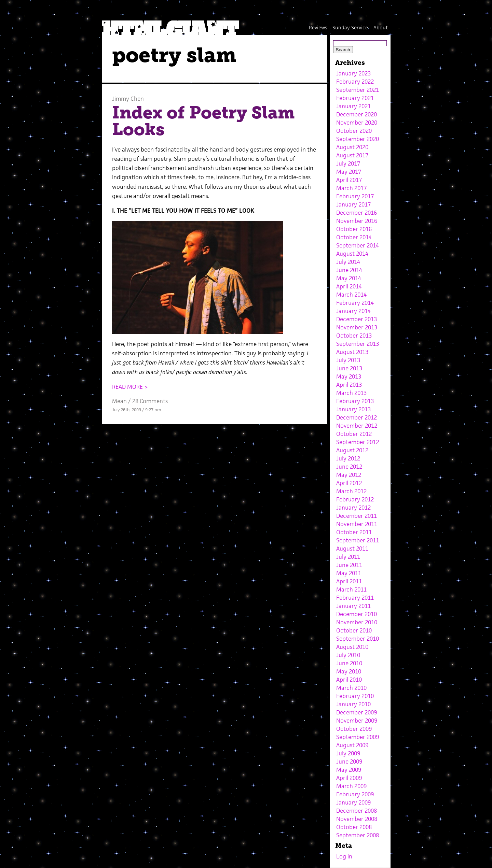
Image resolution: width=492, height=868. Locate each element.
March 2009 (351, 786)
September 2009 (358, 737)
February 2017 (355, 196)
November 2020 (357, 123)
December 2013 (357, 319)
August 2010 (352, 647)
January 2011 (353, 606)
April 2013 (349, 385)
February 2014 (355, 303)
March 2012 (351, 491)
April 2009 (349, 778)
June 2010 (349, 663)
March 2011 (351, 589)
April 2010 (349, 680)
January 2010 (353, 704)
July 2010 (348, 655)
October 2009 (354, 729)
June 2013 (349, 368)
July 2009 (348, 753)
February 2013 (355, 401)
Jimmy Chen (128, 99)
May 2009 (349, 770)
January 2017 (353, 204)
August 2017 (352, 155)
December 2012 (357, 417)
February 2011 (355, 598)
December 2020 (357, 114)
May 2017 (349, 172)
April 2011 (349, 581)
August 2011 (352, 549)
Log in (344, 856)
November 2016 (357, 221)
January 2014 (353, 311)
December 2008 (357, 811)
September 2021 (358, 90)
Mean (119, 401)
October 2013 (354, 336)
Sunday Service (350, 27)
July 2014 (348, 262)
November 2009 (357, 721)
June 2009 (349, 762)
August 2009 (352, 745)
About (381, 27)
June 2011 (349, 565)
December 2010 (357, 614)
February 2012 (355, 499)
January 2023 (353, 73)
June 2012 (349, 467)
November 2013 (357, 327)
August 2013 (352, 352)
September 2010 (358, 639)
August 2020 (352, 147)
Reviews (318, 27)
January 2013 (353, 409)
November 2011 (357, 524)
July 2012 (348, 458)
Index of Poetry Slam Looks (203, 121)
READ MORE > (130, 387)
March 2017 (351, 188)
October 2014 (354, 237)
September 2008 (358, 835)
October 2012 (354, 434)
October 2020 (354, 131)
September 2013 (358, 344)
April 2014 (349, 286)
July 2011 (348, 557)
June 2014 (349, 270)
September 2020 (358, 139)
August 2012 (352, 450)
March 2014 (351, 295)
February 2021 (355, 98)
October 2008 (354, 827)
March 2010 (351, 688)
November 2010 (357, 622)
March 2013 (351, 393)
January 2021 (353, 106)
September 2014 (358, 245)
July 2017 (348, 163)
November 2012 (357, 426)
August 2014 (352, 254)
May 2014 (349, 278)
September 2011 (358, 540)
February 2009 (355, 794)
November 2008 (357, 819)
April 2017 (349, 180)
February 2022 (355, 82)
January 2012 (353, 508)
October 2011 (354, 532)
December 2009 (357, 712)
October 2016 (354, 229)
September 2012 (358, 442)
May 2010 (349, 671)
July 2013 (348, 360)
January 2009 (353, 802)
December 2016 (357, 213)
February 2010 (355, 696)
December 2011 (357, 516)
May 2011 (349, 573)
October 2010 (354, 630)
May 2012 (349, 475)
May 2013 (349, 376)
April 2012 (349, 483)
